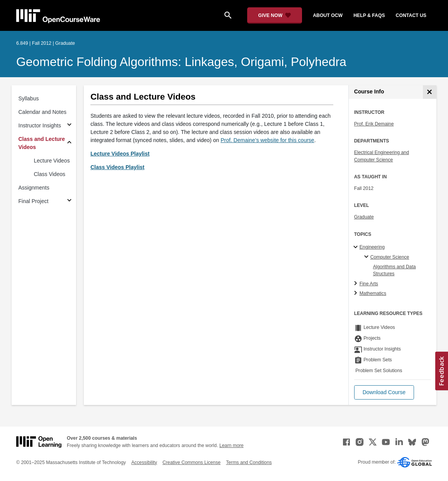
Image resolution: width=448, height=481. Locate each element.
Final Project (34, 201)
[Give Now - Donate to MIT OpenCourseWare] (275, 15)
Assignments (34, 188)
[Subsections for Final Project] (69, 201)
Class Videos (50, 174)
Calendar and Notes (43, 112)
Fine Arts (369, 284)
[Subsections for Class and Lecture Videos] (69, 143)
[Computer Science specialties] (367, 257)
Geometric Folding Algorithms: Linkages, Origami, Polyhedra (181, 62)
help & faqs (369, 15)
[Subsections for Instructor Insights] (69, 126)
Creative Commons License (192, 462)
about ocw (328, 15)
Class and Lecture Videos (42, 143)
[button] (384, 392)
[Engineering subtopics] (357, 247)
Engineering (372, 247)
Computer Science (390, 257)
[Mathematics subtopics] (357, 293)
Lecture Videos (52, 161)
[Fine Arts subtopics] (357, 284)
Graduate (364, 217)
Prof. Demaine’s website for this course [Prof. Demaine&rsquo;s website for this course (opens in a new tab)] (267, 140)
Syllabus (29, 98)
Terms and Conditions (249, 462)
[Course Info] (430, 92)
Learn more (232, 445)
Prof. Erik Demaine (374, 124)
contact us (411, 15)
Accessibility (144, 462)
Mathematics (373, 293)
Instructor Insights (40, 125)
